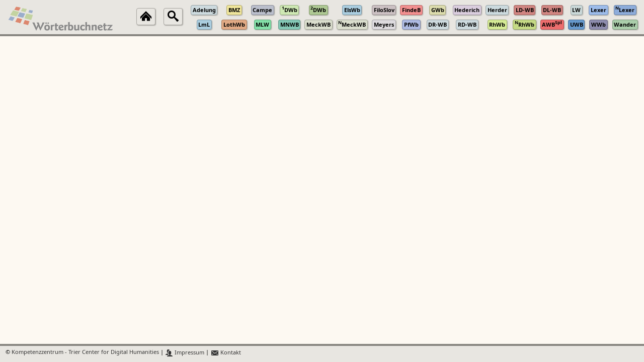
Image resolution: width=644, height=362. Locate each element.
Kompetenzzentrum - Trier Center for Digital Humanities (85, 353)
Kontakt (226, 353)
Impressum (185, 353)
